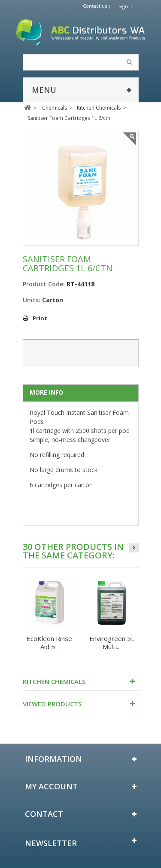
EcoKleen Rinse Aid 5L (49, 643)
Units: (32, 300)
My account (51, 786)
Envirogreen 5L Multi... (112, 643)
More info (46, 392)
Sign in (126, 6)
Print (40, 318)
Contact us (95, 6)
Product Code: (44, 284)
